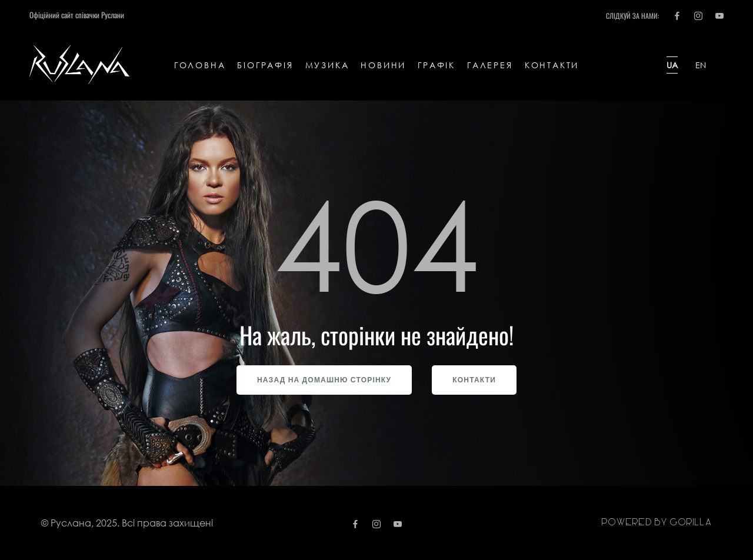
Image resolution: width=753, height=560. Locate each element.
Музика (327, 65)
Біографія (265, 65)
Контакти (552, 65)
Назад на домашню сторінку (324, 380)
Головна (200, 65)
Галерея (490, 65)
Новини (383, 65)
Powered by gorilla (657, 523)
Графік (437, 65)
